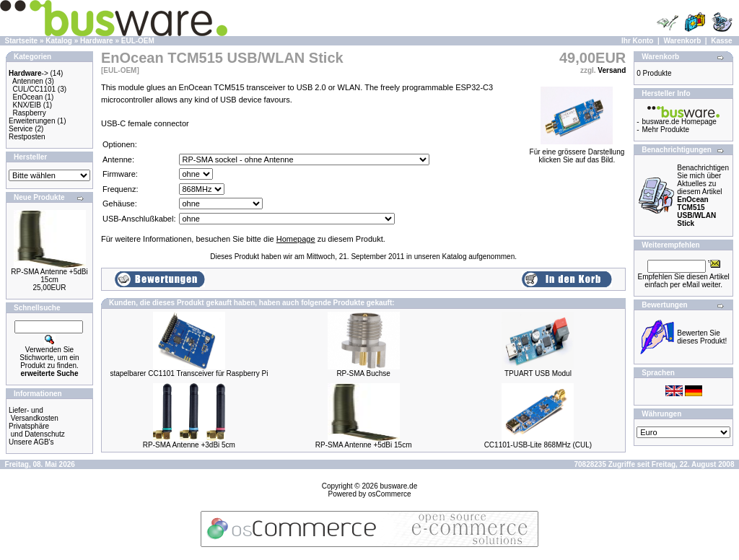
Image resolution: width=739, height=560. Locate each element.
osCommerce (389, 494)
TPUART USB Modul (538, 373)
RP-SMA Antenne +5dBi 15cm (49, 276)
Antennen (28, 81)
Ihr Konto (637, 41)
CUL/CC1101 (34, 89)
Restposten (27, 137)
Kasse (721, 41)
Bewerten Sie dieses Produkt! (702, 337)
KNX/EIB (27, 105)
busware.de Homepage (679, 122)
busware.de (399, 486)
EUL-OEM (138, 41)
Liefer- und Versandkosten (34, 414)
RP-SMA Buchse (363, 373)
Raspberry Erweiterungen (32, 117)
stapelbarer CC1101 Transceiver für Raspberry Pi (189, 373)
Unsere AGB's (31, 442)
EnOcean (28, 97)
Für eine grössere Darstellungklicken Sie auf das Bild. (577, 153)
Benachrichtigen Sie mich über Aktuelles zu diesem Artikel (703, 196)
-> (29, 73)
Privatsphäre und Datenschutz (37, 430)
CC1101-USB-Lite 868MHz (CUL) (538, 445)
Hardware (97, 41)
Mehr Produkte (666, 130)
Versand (612, 70)
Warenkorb (682, 41)
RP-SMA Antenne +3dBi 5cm (189, 445)
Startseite (22, 41)
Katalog (59, 41)
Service (21, 129)
